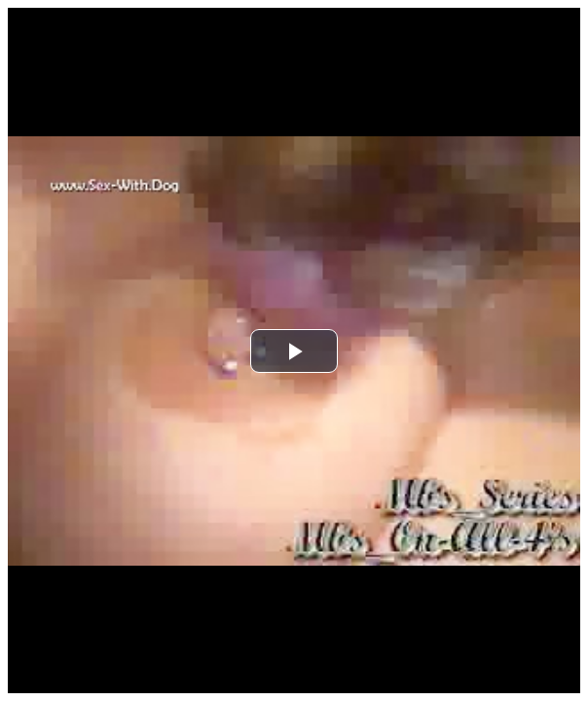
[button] (294, 351)
